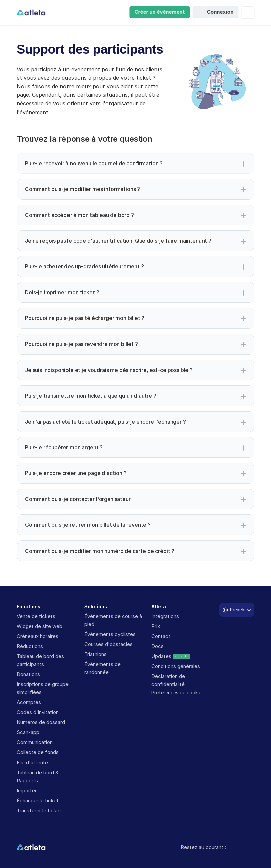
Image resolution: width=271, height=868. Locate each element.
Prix (156, 626)
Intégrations (165, 616)
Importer (27, 790)
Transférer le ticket (39, 810)
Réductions (30, 646)
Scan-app (28, 732)
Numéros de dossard (41, 722)
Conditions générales (176, 666)
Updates (161, 656)
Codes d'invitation (38, 712)
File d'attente (32, 762)
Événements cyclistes (110, 634)
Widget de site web (40, 626)
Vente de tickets (37, 616)
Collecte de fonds (38, 752)
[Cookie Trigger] (176, 693)
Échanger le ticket (38, 800)
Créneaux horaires (38, 636)
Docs (158, 646)
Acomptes (29, 702)
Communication (35, 742)
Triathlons (95, 654)
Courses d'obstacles (108, 644)
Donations (28, 674)
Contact (161, 636)
